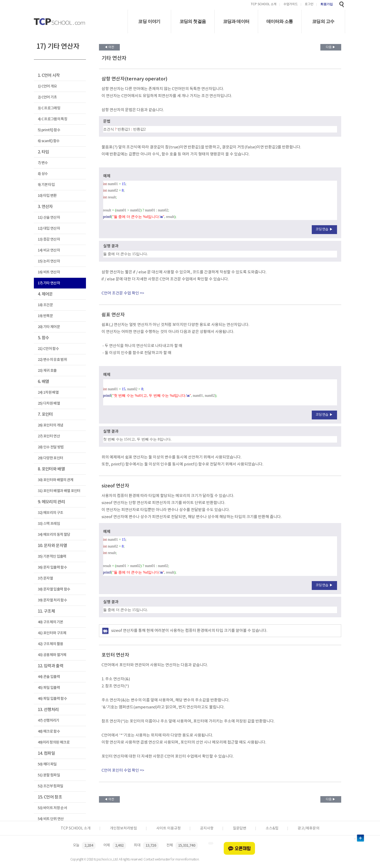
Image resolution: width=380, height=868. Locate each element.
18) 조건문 (45, 305)
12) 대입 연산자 (49, 228)
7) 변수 (43, 163)
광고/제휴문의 (309, 828)
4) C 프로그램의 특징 (52, 119)
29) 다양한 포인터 (51, 458)
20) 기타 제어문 (49, 327)
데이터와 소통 (280, 21)
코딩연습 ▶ (324, 229)
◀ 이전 (109, 47)
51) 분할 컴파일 (49, 775)
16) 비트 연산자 (49, 272)
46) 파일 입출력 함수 (52, 699)
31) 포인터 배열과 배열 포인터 (59, 491)
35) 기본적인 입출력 (52, 556)
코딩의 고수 (323, 21)
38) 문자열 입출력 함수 (54, 589)
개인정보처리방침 (123, 828)
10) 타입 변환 (47, 196)
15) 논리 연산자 (49, 261)
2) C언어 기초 (47, 97)
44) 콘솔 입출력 (49, 677)
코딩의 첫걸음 (193, 21)
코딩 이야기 (149, 21)
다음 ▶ (331, 47)
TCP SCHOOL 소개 (264, 5)
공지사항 (207, 828)
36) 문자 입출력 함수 (52, 567)
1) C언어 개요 (47, 86)
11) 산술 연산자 (49, 218)
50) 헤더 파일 (47, 764)
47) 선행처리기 (49, 721)
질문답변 (240, 828)
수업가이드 (291, 5)
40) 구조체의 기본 (51, 622)
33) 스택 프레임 (49, 524)
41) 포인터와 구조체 (52, 633)
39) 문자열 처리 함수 (52, 600)
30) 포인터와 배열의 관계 (56, 480)
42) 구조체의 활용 (51, 644)
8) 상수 (43, 174)
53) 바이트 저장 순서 (52, 808)
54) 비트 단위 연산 (51, 819)
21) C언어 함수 (48, 349)
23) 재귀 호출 (47, 371)
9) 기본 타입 (46, 185)
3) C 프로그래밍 (49, 108)
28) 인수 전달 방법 (51, 447)
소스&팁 (272, 828)
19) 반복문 (45, 316)
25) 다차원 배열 (49, 403)
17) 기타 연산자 (49, 283)
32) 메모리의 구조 (51, 513)
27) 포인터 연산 (49, 436)
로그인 (309, 5)
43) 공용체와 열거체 (52, 655)
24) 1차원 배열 (48, 392)
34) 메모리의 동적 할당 (54, 535)
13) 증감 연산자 (49, 239)
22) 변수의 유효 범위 (52, 360)
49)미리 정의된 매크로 (54, 742)
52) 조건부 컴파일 (51, 786)
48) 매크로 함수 (49, 731)
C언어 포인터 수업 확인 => (123, 770)
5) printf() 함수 (49, 130)
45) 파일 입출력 (49, 688)
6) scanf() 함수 (49, 141)
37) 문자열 (45, 578)
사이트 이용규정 (169, 828)
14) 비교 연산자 (49, 250)
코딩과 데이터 (236, 21)
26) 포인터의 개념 (51, 425)
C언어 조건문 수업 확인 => (123, 293)
